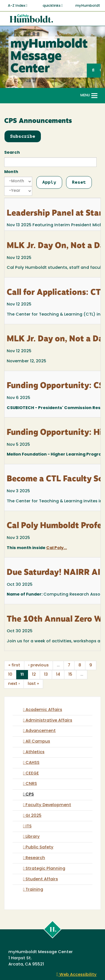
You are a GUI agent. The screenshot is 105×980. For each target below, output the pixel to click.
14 (58, 675)
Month (11, 172)
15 (70, 675)
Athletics (35, 752)
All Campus (38, 742)
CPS (30, 795)
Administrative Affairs (49, 721)
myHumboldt (88, 6)
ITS (29, 826)
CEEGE (32, 774)
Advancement (41, 731)
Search (12, 153)
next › (14, 684)
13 (46, 675)
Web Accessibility (77, 975)
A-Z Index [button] (18, 6)
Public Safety (39, 847)
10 (10, 675)
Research (35, 858)
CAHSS (32, 763)
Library (33, 837)
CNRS (31, 784)
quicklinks (53, 6)
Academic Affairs (44, 710)
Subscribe (23, 136)
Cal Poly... (57, 548)
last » (33, 684)
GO (100, 70)
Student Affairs (42, 879)
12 (34, 675)
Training (34, 890)
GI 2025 (33, 816)
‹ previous (39, 665)
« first (14, 665)
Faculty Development (48, 805)
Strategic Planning (45, 869)
